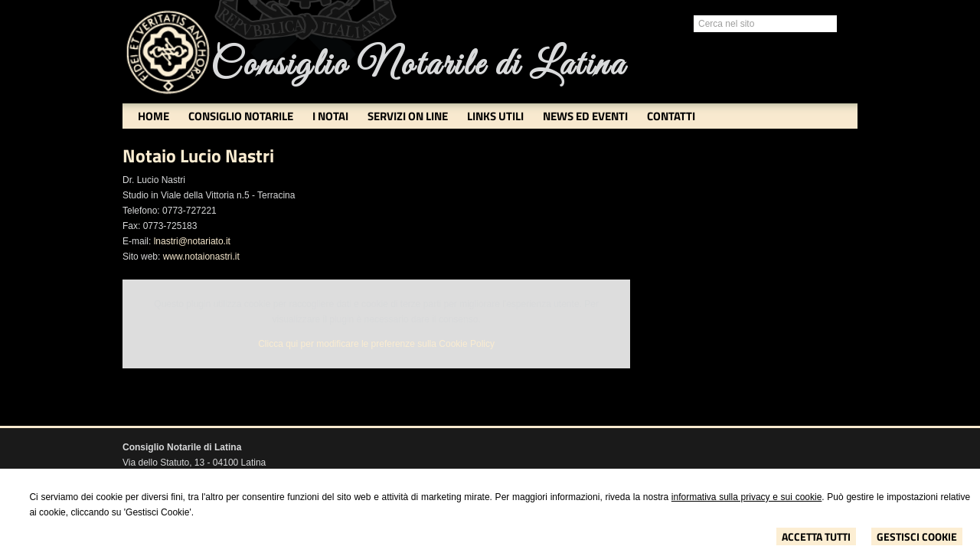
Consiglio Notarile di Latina (418, 65)
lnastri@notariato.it (192, 241)
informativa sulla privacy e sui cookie (747, 497)
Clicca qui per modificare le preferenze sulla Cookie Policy (376, 344)
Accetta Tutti (816, 536)
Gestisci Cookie (917, 536)
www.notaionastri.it (201, 257)
